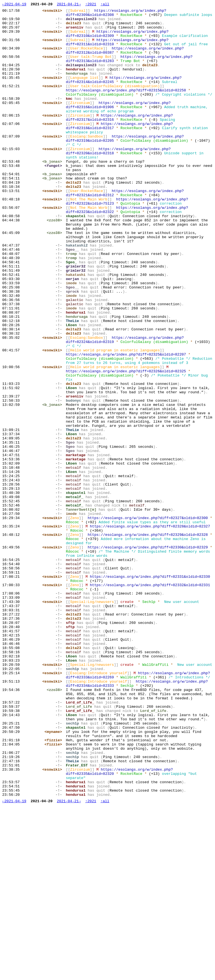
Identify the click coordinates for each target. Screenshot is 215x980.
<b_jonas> (53, 203)
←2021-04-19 (14, 5)
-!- (60, 27)
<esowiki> (53, 12)
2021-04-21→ (69, 5)
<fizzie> (55, 903)
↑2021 (91, 5)
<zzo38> (56, 274)
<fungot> (55, 208)
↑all (105, 5)
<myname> (55, 893)
